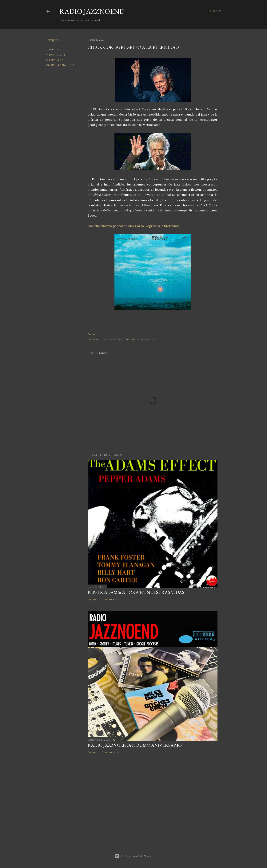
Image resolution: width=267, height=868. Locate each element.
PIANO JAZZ (54, 60)
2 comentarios (110, 599)
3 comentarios (110, 752)
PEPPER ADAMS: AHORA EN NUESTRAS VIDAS (136, 592)
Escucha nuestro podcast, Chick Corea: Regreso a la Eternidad (133, 226)
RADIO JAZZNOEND (92, 11)
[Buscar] (215, 11)
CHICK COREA (56, 55)
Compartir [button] (52, 40)
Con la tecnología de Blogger (134, 856)
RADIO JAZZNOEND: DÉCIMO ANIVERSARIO (135, 745)
